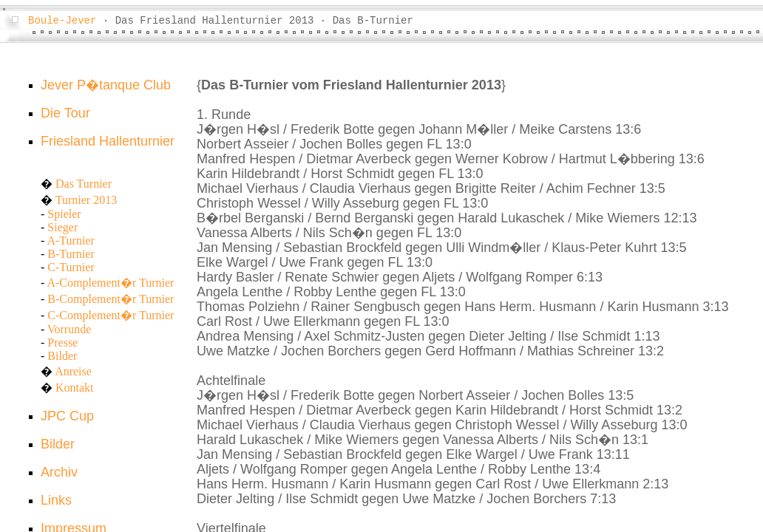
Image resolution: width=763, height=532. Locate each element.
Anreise (73, 371)
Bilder (62, 356)
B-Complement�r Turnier (111, 299)
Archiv (59, 472)
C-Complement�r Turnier (111, 315)
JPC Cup (67, 416)
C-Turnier (71, 267)
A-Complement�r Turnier (110, 283)
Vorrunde (69, 329)
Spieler (64, 214)
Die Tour (65, 113)
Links (56, 500)
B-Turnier (71, 254)
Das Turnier (84, 184)
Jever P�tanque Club (106, 85)
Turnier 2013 (86, 200)
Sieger (62, 227)
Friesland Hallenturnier (108, 141)
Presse (62, 342)
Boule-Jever (62, 21)
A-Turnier (70, 241)
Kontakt (75, 388)
